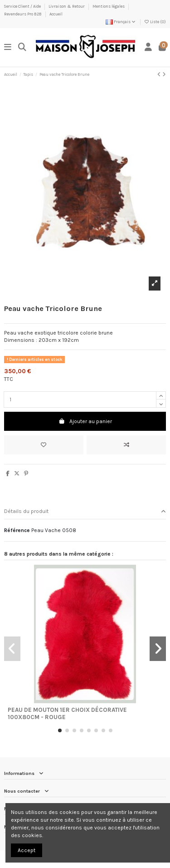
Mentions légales (109, 6)
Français (121, 22)
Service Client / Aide (23, 6)
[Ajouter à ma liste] (44, 445)
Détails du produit (85, 511)
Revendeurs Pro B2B (23, 14)
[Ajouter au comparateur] (126, 445)
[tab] (85, 512)
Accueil (56, 14)
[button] (60, 730)
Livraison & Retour (67, 6)
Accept (27, 850)
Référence (17, 530)
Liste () (155, 22)
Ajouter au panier (85, 421)
